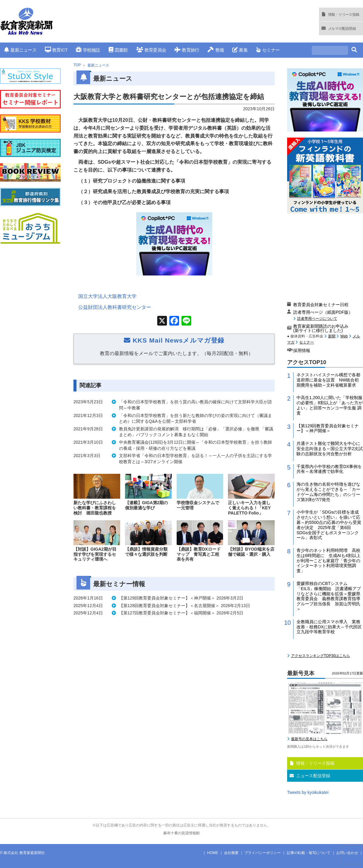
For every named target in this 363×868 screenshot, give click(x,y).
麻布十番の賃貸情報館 (181, 833)
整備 (216, 50)
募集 (240, 50)
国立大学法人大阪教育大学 (107, 296)
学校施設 (88, 50)
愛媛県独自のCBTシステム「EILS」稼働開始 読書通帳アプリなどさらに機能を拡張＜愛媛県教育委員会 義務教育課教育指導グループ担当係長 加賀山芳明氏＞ (329, 596)
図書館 (118, 50)
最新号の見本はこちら (309, 739)
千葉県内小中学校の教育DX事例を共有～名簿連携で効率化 (329, 469)
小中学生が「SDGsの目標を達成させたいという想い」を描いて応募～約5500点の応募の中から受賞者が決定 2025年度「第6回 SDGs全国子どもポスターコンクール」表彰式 (329, 525)
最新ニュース (20, 50)
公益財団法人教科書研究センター (115, 307)
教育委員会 (151, 50)
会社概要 (231, 853)
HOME (213, 853)
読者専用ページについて (317, 318)
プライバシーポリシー (263, 853)
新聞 (332, 336)
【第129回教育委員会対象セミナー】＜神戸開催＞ (328, 428)
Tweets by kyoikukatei (308, 792)
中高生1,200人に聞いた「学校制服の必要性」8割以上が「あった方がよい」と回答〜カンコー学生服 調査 (330, 405)
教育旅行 (187, 50)
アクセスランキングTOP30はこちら (321, 656)
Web (344, 336)
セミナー (268, 50)
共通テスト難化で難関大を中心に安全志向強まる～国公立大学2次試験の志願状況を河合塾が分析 (330, 449)
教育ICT (56, 50)
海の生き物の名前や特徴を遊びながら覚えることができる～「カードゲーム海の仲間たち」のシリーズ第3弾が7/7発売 (328, 492)
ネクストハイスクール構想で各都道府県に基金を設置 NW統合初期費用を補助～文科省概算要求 (328, 380)
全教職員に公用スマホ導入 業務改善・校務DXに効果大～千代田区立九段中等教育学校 (329, 627)
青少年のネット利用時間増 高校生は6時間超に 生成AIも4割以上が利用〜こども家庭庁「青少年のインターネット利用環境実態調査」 (329, 560)
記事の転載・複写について (309, 853)
